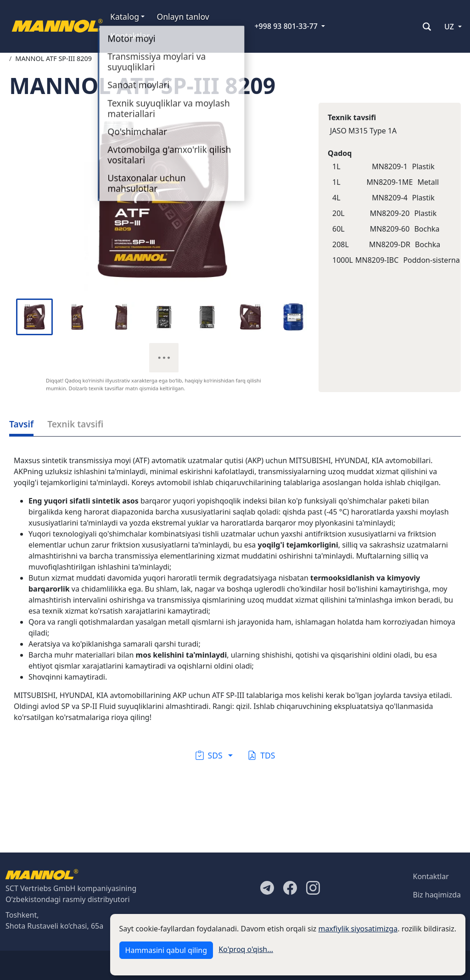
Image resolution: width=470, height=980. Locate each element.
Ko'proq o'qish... (246, 949)
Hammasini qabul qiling (166, 950)
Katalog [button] (125, 17)
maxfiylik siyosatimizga (358, 929)
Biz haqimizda (437, 895)
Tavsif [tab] (21, 424)
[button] (214, 755)
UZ (449, 27)
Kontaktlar (130, 36)
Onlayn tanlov (183, 17)
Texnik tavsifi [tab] (75, 424)
